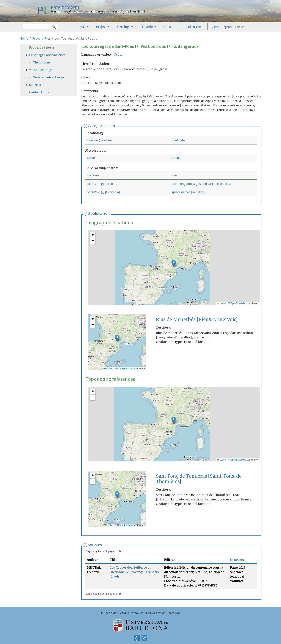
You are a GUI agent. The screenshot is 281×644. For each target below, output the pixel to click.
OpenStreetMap (238, 303)
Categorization (101, 126)
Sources (95, 545)
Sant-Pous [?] (96, 192)
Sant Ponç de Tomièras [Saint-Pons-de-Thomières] (200, 479)
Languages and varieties (47, 55)
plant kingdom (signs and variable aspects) (201, 184)
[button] (174, 264)
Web (83, 27)
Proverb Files (41, 38)
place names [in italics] (189, 192)
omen (175, 175)
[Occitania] (112, 192)
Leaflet (221, 303)
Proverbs (147, 27)
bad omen (94, 175)
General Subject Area (48, 77)
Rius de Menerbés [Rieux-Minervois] (197, 319)
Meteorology (42, 70)
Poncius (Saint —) (99, 140)
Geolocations (39, 92)
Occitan (119, 55)
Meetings (123, 27)
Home (24, 38)
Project (101, 27)
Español (227, 27)
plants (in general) (100, 184)
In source (237, 560)
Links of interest (191, 27)
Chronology (42, 62)
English (240, 27)
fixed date (178, 140)
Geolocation (99, 213)
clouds (92, 158)
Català (216, 27)
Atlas (167, 27)
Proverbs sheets (42, 47)
